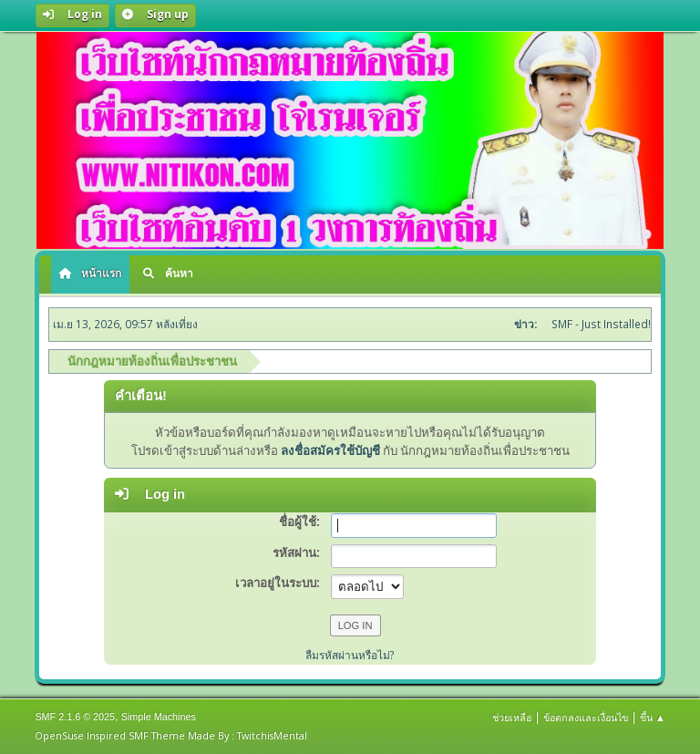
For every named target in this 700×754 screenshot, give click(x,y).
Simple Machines (159, 717)
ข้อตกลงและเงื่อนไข (586, 717)
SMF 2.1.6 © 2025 (75, 717)
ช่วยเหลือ (512, 717)
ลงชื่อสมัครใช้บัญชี (330, 450)
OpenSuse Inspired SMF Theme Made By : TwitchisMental (171, 735)
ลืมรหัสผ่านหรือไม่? (350, 655)
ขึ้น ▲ (653, 717)
